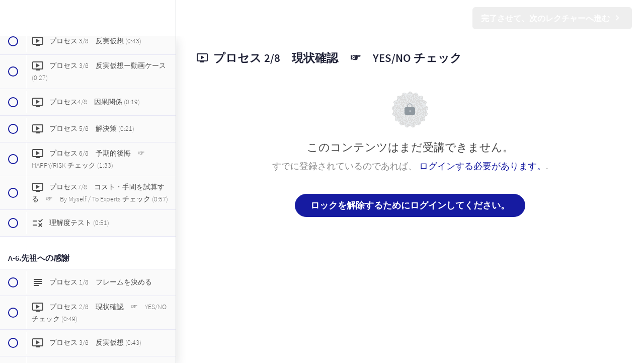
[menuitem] (163, 18)
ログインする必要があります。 (482, 166)
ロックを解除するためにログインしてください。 (410, 205)
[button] (13, 18)
